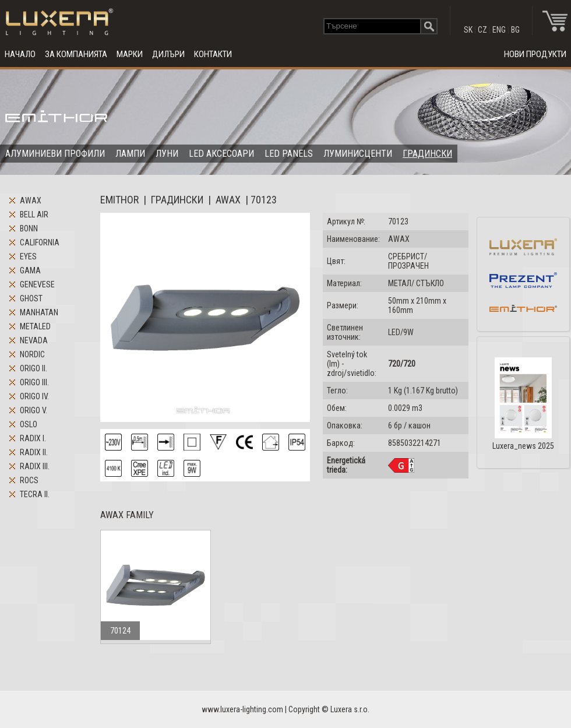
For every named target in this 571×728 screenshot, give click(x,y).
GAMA (30, 270)
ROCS (29, 480)
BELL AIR (34, 214)
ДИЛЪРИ (168, 54)
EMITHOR (119, 200)
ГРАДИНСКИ (427, 154)
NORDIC (32, 354)
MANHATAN (39, 312)
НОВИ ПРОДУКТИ (535, 54)
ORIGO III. (34, 382)
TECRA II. (35, 494)
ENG (499, 30)
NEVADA (34, 340)
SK (468, 30)
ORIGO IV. (34, 396)
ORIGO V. (34, 410)
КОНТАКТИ (213, 54)
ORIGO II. (34, 368)
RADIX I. (33, 438)
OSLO (29, 424)
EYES (28, 256)
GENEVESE (37, 284)
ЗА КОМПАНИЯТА (76, 54)
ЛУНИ (167, 154)
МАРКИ (130, 54)
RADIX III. (35, 466)
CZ (482, 30)
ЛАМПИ (130, 154)
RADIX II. (34, 452)
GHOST (31, 298)
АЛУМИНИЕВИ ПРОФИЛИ (55, 154)
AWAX (31, 201)
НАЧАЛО (20, 54)
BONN (29, 228)
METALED (35, 326)
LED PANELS (289, 154)
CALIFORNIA (40, 242)
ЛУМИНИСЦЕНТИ (358, 154)
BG (515, 30)
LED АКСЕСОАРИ (221, 154)
